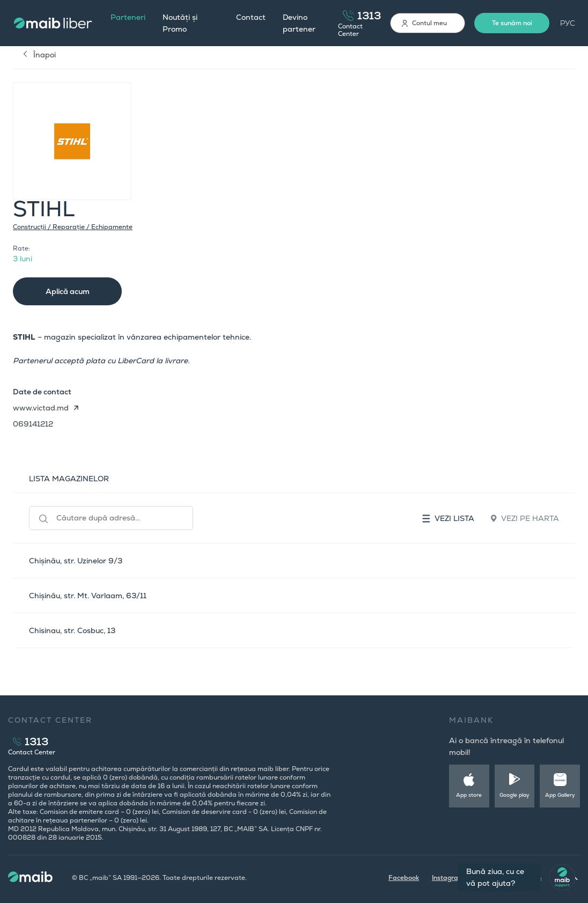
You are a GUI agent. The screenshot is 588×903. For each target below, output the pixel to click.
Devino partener (299, 23)
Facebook (404, 878)
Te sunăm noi (512, 23)
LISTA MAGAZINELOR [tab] (69, 479)
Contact (251, 17)
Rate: (21, 248)
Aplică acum (68, 291)
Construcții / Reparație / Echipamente (73, 227)
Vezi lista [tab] (448, 518)
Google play (514, 795)
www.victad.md (41, 408)
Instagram (448, 878)
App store (469, 795)
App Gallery (560, 795)
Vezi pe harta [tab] (525, 518)
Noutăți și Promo (180, 23)
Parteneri (128, 17)
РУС (568, 23)
